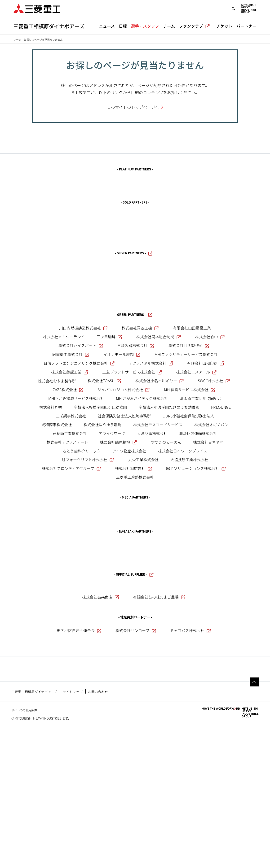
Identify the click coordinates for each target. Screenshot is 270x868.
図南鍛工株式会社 (71, 463)
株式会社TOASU (104, 490)
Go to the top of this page (254, 822)
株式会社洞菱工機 (140, 437)
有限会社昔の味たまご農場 (159, 710)
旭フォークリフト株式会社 (88, 569)
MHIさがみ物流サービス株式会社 (76, 507)
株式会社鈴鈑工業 (70, 481)
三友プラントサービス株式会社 (132, 481)
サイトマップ (73, 831)
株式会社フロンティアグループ (71, 577)
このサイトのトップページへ (133, 107)
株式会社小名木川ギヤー (159, 490)
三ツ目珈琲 (109, 446)
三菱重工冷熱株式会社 (135, 586)
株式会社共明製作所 (189, 454)
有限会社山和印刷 (206, 472)
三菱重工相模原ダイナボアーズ (34, 831)
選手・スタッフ (145, 26)
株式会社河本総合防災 (159, 446)
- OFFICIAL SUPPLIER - (134, 686)
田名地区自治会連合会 (79, 744)
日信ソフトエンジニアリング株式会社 (79, 472)
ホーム (17, 39)
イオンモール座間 (122, 463)
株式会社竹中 (210, 446)
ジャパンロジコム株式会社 (124, 498)
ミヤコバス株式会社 (190, 744)
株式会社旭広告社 (133, 577)
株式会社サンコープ (136, 744)
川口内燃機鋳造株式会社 (83, 437)
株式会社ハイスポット (81, 454)
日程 (123, 26)
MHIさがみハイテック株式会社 (142, 507)
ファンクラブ (194, 26)
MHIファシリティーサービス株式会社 (186, 463)
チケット (224, 26)
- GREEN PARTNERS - (134, 424)
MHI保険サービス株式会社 (190, 498)
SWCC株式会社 (214, 490)
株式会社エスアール (196, 481)
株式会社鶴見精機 (118, 551)
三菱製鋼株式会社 (136, 454)
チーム (169, 26)
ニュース (107, 26)
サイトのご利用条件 (24, 850)
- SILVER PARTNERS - (134, 290)
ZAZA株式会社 (68, 498)
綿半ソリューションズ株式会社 (196, 577)
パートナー (246, 26)
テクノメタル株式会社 (151, 472)
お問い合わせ (98, 831)
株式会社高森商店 (101, 710)
